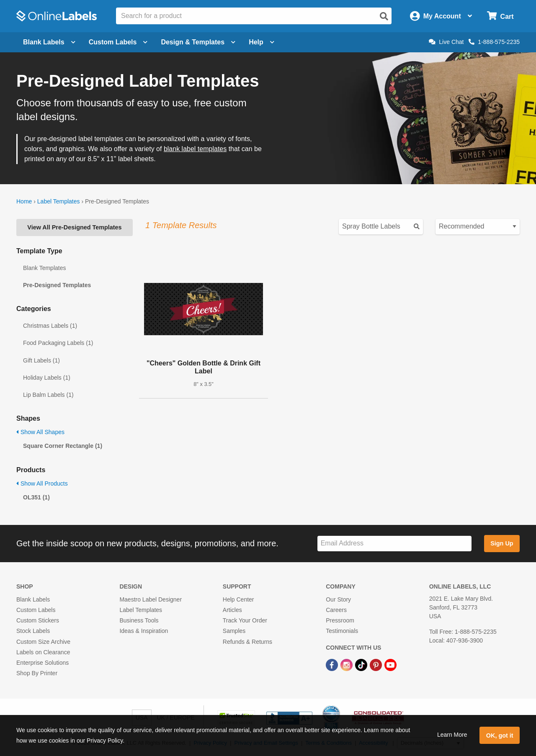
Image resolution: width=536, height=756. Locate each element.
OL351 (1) (36, 497)
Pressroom (340, 620)
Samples (234, 631)
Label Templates (59, 201)
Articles (232, 610)
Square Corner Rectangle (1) (63, 446)
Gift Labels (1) (41, 360)
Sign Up (502, 543)
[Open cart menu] (500, 16)
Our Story (338, 599)
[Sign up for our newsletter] (394, 544)
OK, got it (500, 735)
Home (24, 201)
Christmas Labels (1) (50, 326)
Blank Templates (44, 268)
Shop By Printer (37, 673)
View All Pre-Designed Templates (74, 227)
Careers (336, 610)
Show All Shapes (40, 432)
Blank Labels (33, 599)
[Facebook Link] (333, 664)
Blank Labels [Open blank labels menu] (49, 42)
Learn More (452, 735)
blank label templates (195, 149)
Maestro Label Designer (151, 599)
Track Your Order (245, 620)
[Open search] (384, 16)
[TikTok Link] (362, 664)
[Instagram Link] (347, 664)
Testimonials (342, 631)
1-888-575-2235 (494, 42)
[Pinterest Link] (377, 664)
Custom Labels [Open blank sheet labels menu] (118, 42)
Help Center (238, 599)
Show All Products (42, 483)
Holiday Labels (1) (47, 378)
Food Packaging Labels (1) (58, 343)
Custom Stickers (38, 620)
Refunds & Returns (247, 642)
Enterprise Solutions (43, 663)
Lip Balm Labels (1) (48, 395)
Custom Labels (36, 610)
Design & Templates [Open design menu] (198, 42)
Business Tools (139, 620)
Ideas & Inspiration (144, 631)
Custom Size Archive (43, 642)
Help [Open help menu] (262, 42)
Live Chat (446, 42)
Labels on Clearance (43, 652)
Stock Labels (33, 631)
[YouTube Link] (390, 664)
